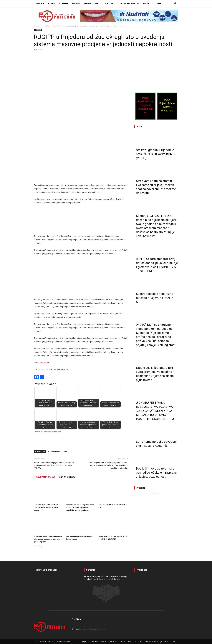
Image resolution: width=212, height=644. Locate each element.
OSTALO (157, 3)
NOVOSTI (63, 3)
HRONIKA (76, 3)
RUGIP (65, 451)
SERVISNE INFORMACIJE (128, 3)
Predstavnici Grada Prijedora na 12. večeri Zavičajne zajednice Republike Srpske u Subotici (80, 508)
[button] (175, 4)
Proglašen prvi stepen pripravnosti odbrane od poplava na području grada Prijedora (48, 539)
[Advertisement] (81, 73)
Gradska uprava (54, 451)
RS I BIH (52, 3)
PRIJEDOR (40, 3)
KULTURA (109, 3)
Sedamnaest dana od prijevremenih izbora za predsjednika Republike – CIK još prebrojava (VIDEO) (54, 465)
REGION (88, 3)
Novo (139, 126)
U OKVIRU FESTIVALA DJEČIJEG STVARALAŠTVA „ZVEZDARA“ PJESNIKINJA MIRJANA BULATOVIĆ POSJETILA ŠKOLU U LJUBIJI (155, 411)
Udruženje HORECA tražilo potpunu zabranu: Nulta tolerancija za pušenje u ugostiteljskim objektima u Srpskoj (108, 465)
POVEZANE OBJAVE (46, 477)
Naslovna (37, 26)
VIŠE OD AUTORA (67, 477)
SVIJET (98, 3)
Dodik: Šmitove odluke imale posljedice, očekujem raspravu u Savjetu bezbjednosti (156, 473)
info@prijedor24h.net (97, 629)
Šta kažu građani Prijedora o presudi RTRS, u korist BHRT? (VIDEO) (156, 154)
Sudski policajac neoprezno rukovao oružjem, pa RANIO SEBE (155, 298)
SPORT (146, 3)
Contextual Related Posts (52, 432)
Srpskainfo (45, 363)
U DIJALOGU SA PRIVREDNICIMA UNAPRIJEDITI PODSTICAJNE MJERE (47, 508)
